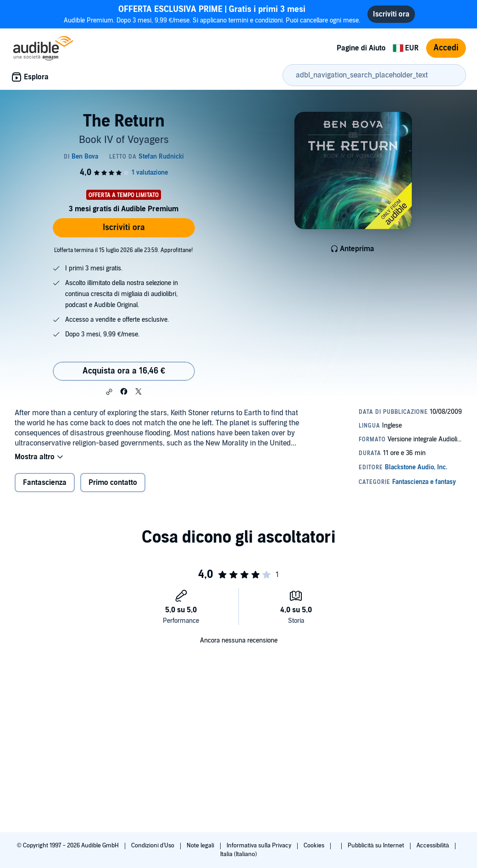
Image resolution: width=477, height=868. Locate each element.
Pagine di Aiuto (361, 48)
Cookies (315, 846)
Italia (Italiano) (238, 854)
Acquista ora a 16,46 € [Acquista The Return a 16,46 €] (124, 371)
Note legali (201, 846)
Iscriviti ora (124, 228)
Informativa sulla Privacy (260, 846)
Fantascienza (45, 483)
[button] (109, 392)
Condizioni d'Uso (153, 846)
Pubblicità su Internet (377, 846)
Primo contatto (113, 483)
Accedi (446, 48)
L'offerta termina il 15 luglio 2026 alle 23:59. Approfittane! (124, 250)
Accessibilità (433, 846)
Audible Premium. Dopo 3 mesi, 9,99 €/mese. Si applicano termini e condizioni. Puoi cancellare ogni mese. (212, 14)
